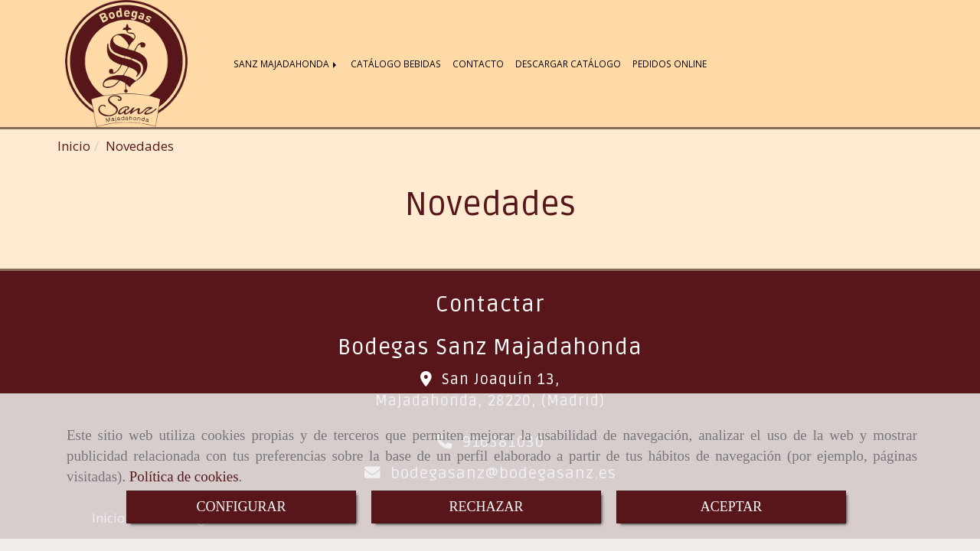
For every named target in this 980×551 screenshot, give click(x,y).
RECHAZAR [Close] (486, 507)
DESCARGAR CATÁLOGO (568, 64)
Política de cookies (184, 476)
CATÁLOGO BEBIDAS (396, 64)
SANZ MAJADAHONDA (286, 64)
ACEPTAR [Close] (732, 507)
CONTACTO (478, 64)
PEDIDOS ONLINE (670, 64)
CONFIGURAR (241, 507)
